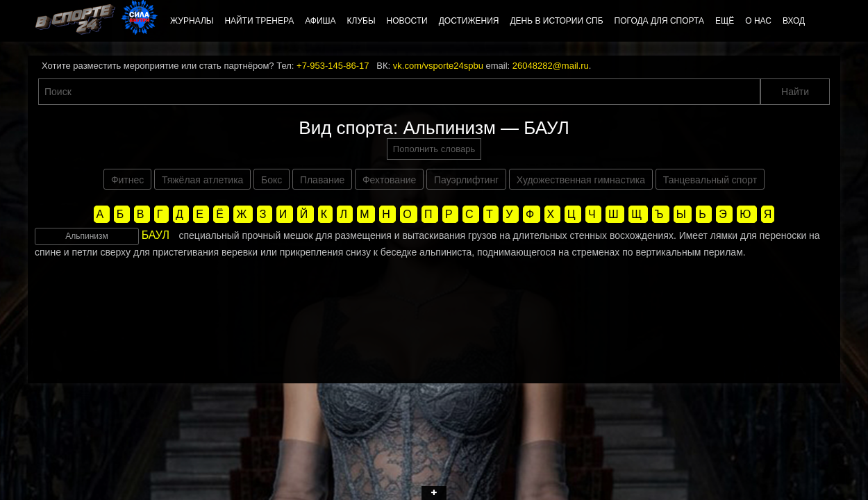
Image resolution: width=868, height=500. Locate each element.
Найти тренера (259, 21)
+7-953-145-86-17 (333, 66)
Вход (794, 21)
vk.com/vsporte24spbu (438, 66)
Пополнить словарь (434, 149)
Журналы (192, 21)
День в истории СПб (556, 21)
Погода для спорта (659, 21)
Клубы (361, 21)
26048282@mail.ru (551, 66)
